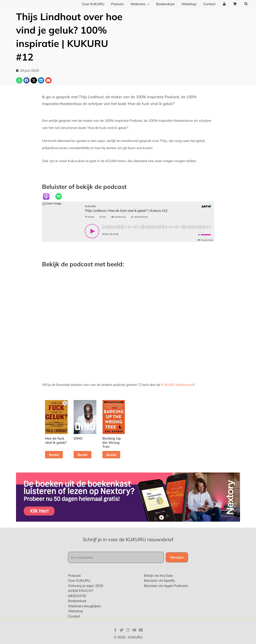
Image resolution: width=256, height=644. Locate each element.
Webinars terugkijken (84, 606)
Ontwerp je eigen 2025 (86, 586)
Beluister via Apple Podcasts (166, 586)
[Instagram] (128, 630)
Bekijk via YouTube (158, 575)
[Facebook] (115, 630)
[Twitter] (122, 630)
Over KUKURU (79, 580)
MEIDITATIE (77, 596)
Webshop (75, 611)
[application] (147, 4)
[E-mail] (141, 630)
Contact (74, 616)
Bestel (54, 455)
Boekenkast (77, 601)
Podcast (74, 575)
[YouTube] (134, 630)
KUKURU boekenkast (177, 385)
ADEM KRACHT (81, 591)
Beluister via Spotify (159, 580)
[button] (246, 4)
